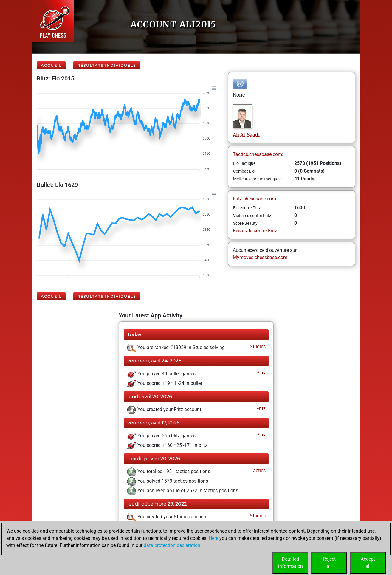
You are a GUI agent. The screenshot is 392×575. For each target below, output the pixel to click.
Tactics (257, 471)
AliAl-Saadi (246, 135)
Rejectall (329, 563)
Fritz (260, 409)
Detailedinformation (290, 563)
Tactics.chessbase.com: (258, 154)
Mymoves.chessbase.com (260, 257)
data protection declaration (172, 545)
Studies (257, 347)
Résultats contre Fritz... (257, 231)
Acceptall (368, 563)
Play (260, 373)
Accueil (51, 65)
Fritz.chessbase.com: (255, 199)
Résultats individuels (107, 65)
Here (213, 538)
